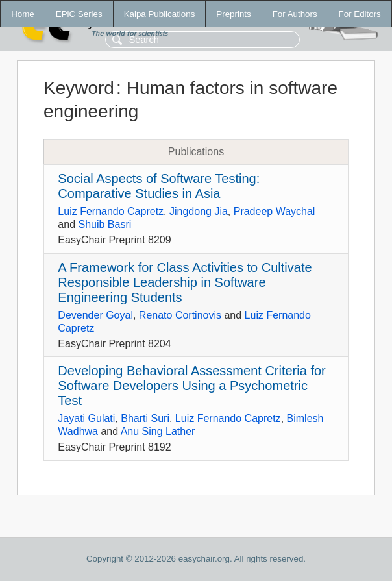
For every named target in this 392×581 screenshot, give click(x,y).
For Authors (295, 14)
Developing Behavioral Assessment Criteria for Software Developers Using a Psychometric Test (191, 386)
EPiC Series (79, 14)
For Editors (360, 14)
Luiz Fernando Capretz (111, 211)
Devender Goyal (95, 315)
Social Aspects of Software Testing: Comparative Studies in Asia (159, 186)
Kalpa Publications (160, 14)
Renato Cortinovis (180, 315)
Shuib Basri (104, 224)
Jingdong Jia (199, 211)
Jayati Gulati (86, 418)
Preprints (233, 14)
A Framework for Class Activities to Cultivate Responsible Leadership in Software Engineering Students (185, 282)
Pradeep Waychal (275, 211)
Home (23, 14)
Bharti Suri (145, 418)
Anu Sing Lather (158, 431)
